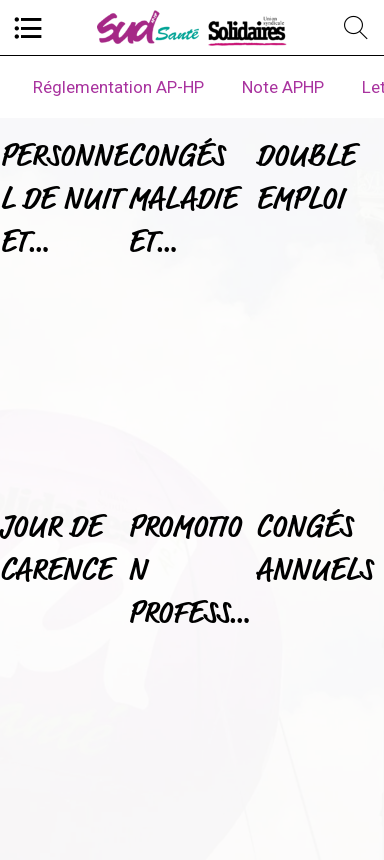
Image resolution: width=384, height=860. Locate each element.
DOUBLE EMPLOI (305, 177)
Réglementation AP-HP (118, 87)
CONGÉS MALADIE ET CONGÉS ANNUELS (186, 201)
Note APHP (283, 87)
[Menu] (28, 28)
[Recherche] (356, 28)
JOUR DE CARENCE (56, 548)
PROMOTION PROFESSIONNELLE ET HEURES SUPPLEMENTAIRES (192, 572)
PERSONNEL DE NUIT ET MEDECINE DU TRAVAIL (64, 201)
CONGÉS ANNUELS (314, 548)
